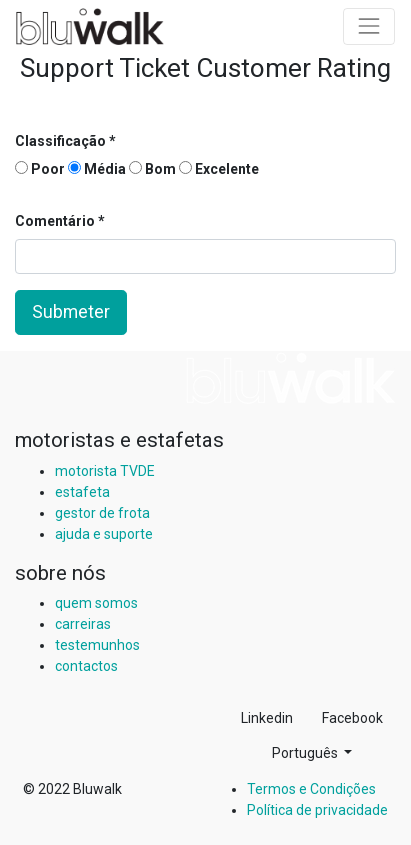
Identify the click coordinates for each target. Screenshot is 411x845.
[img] (291, 378)
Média (97, 169)
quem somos (96, 603)
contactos (86, 666)
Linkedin (267, 718)
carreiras (83, 624)
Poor (40, 169)
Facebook (352, 718)
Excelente (219, 169)
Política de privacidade (317, 810)
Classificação (60, 141)
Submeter (71, 312)
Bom (152, 169)
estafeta (82, 492)
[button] (312, 753)
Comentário (56, 221)
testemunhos (97, 645)
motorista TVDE (105, 471)
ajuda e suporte (104, 534)
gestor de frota (102, 513)
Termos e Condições (311, 789)
